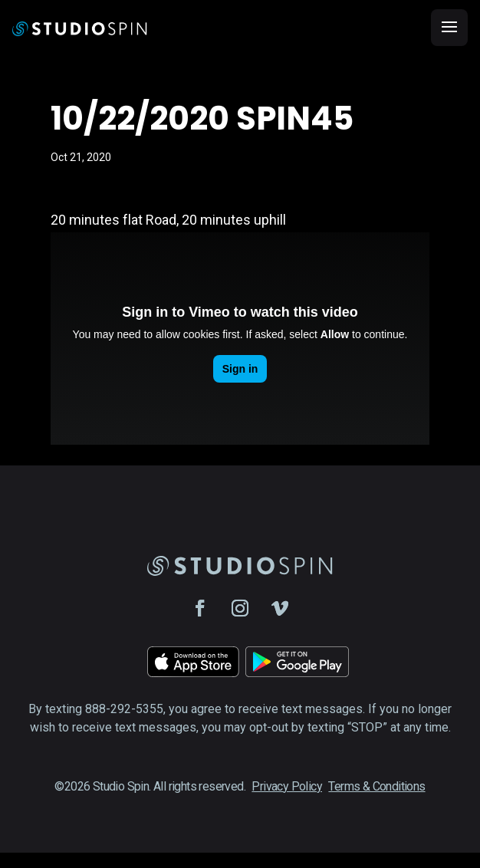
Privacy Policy (287, 786)
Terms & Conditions (376, 786)
